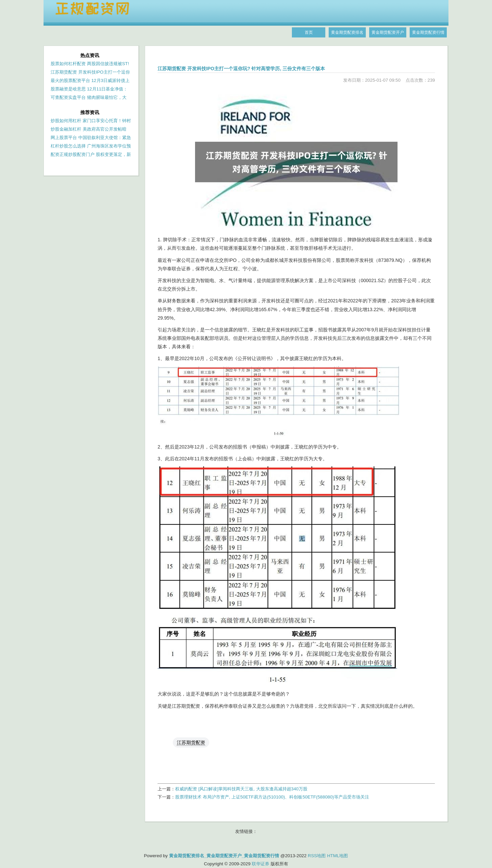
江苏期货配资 (191, 742)
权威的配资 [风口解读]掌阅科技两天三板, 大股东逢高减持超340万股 (241, 789)
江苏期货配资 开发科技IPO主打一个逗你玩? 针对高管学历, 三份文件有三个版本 (241, 69)
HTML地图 (337, 856)
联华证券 (261, 864)
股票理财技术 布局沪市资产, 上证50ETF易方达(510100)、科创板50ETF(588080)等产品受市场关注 (272, 797)
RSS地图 (317, 856)
